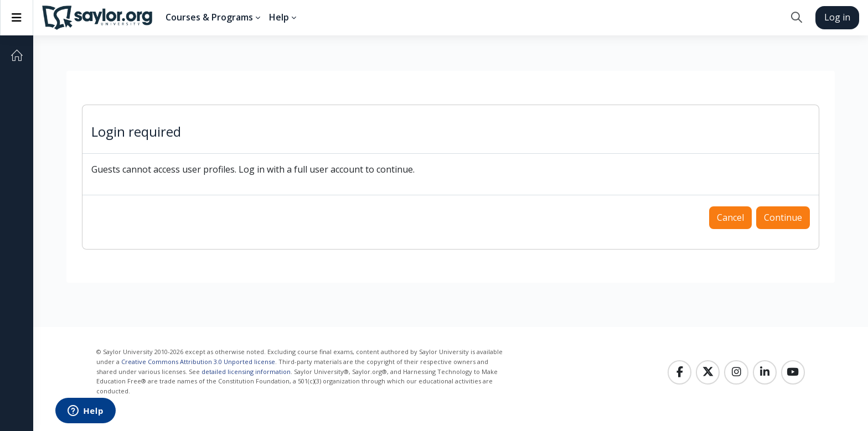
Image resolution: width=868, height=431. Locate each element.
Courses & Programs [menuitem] (209, 17)
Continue (783, 217)
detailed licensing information (246, 372)
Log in (837, 17)
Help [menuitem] (279, 17)
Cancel (730, 217)
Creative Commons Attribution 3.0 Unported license (198, 362)
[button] (796, 18)
